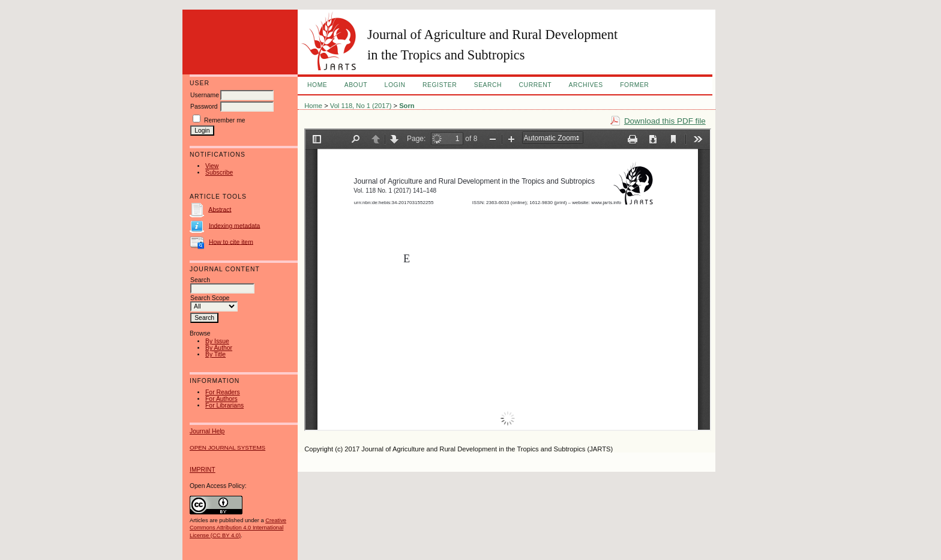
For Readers (223, 392)
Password (204, 107)
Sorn (407, 106)
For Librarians (224, 405)
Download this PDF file (665, 121)
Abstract (220, 209)
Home (317, 85)
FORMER (634, 85)
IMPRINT (203, 470)
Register (440, 85)
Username (205, 95)
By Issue (217, 341)
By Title (215, 354)
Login (395, 85)
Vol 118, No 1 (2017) (361, 106)
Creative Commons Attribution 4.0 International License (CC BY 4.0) (238, 528)
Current (535, 85)
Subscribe (219, 173)
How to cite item (231, 242)
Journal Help (207, 431)
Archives (585, 85)
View (212, 166)
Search (488, 85)
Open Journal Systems (227, 447)
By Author (219, 348)
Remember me (225, 120)
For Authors (221, 399)
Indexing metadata (235, 225)
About (356, 85)
